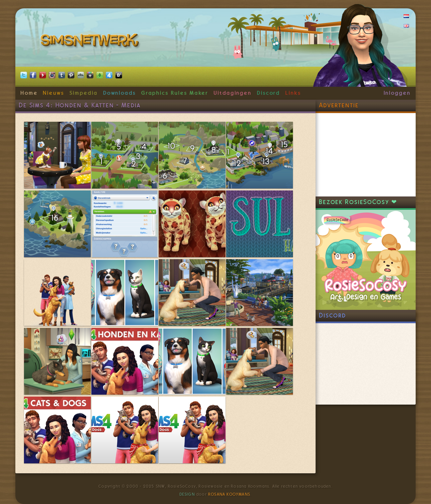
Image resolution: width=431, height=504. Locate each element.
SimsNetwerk (91, 42)
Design (187, 494)
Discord (269, 93)
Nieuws (53, 93)
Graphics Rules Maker (175, 93)
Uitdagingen (233, 93)
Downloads (119, 93)
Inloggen (397, 93)
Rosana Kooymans (229, 494)
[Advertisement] (366, 155)
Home (29, 93)
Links (293, 93)
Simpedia (84, 93)
